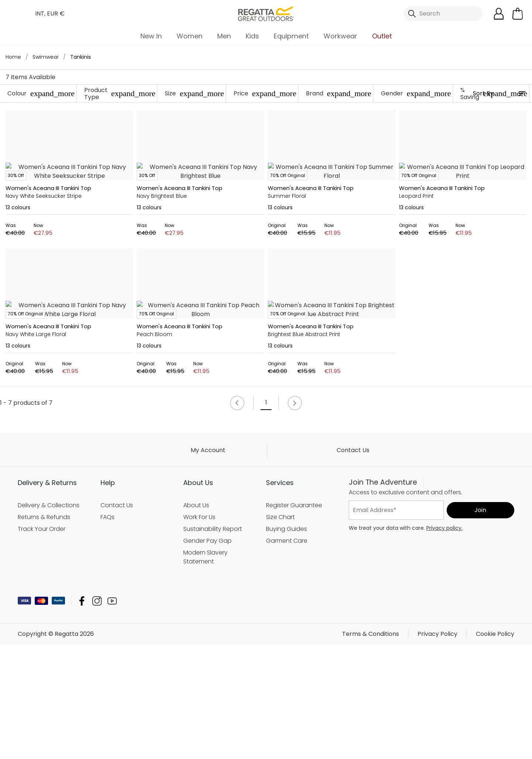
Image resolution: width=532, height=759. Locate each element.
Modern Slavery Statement (205, 672)
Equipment (291, 36)
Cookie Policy (495, 748)
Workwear (340, 36)
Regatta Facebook (82, 716)
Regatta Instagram (97, 716)
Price (265, 93)
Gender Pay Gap (207, 655)
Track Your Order (42, 643)
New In (151, 36)
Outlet (382, 36)
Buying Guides (287, 643)
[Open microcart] (518, 14)
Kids (252, 36)
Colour (41, 93)
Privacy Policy (437, 748)
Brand (339, 93)
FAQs (108, 632)
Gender (416, 93)
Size (194, 93)
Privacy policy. (444, 643)
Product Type (120, 94)
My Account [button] (208, 565)
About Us (196, 620)
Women (190, 36)
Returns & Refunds (44, 632)
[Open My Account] (499, 14)
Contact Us (353, 565)
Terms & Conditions (371, 748)
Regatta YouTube (112, 716)
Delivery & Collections (49, 620)
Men (224, 36)
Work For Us (199, 632)
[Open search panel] (443, 14)
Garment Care (287, 655)
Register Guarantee (294, 620)
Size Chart (280, 632)
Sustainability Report (213, 643)
